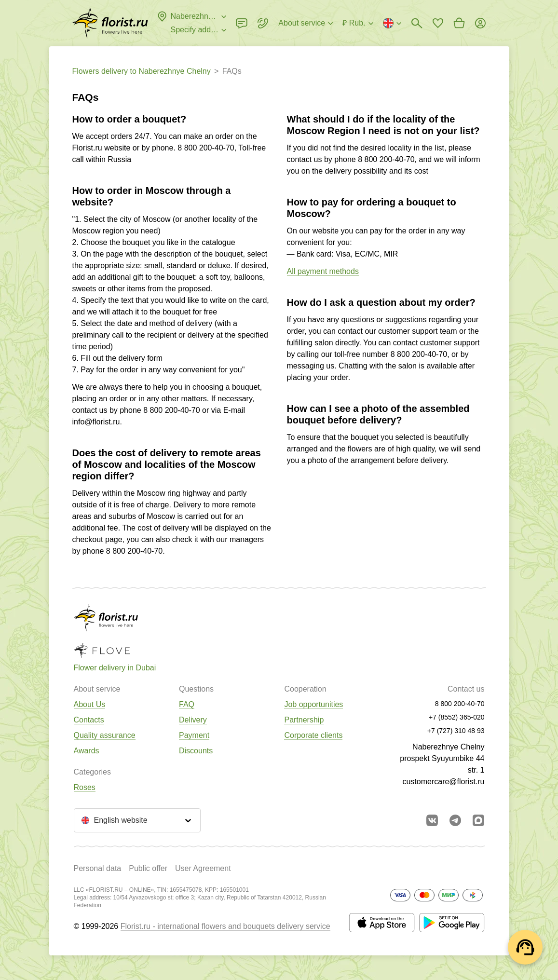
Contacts (89, 720)
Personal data (98, 868)
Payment (194, 735)
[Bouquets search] (417, 23)
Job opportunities (313, 704)
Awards (87, 751)
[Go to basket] (459, 23)
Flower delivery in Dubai (115, 668)
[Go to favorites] (438, 23)
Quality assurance (105, 735)
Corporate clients (313, 735)
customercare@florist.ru (443, 782)
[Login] (480, 23)
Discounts (196, 751)
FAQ (187, 704)
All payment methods (323, 271)
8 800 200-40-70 (206, 148)
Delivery (193, 720)
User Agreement (203, 868)
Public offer (148, 868)
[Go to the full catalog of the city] (110, 23)
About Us (90, 704)
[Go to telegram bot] (455, 820)
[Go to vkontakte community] (432, 820)
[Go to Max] (478, 820)
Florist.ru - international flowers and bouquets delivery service (225, 926)
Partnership (304, 720)
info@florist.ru (96, 422)
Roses (85, 787)
